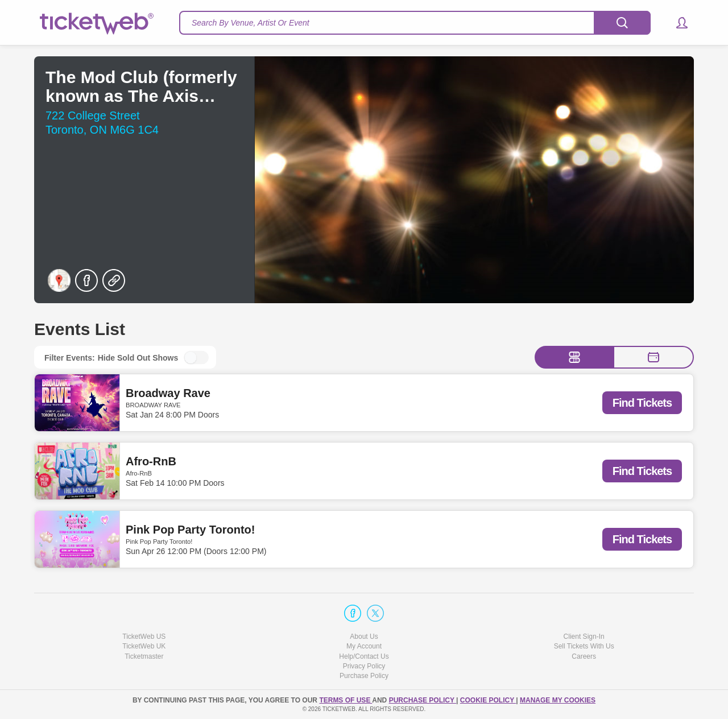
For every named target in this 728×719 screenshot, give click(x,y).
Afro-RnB (151, 461)
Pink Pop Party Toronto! (190, 530)
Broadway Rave (168, 393)
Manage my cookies (558, 700)
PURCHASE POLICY (423, 700)
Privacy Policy (364, 666)
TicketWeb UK (144, 646)
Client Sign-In (584, 637)
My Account (364, 646)
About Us (364, 637)
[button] (677, 23)
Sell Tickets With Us (584, 646)
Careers (584, 656)
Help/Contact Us (364, 656)
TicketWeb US (144, 637)
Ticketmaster (144, 656)
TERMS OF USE (346, 700)
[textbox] (415, 23)
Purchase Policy (364, 676)
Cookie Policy (488, 700)
